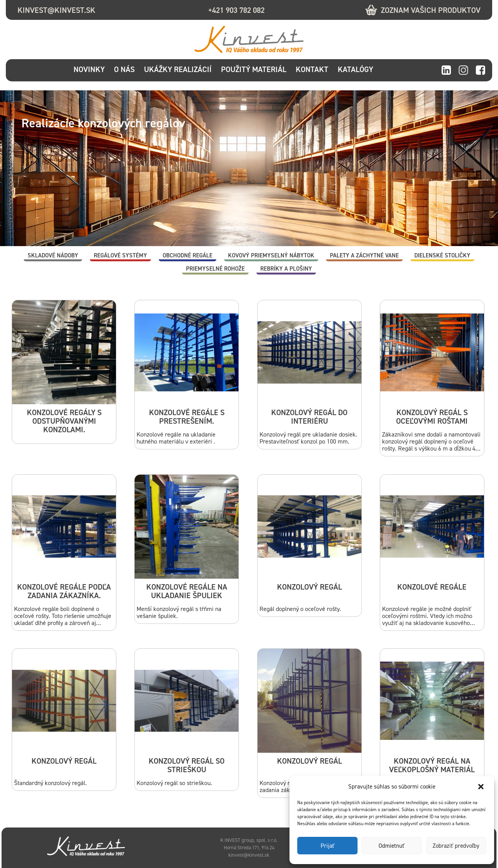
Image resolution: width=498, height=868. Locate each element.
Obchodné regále (188, 255)
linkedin (446, 70)
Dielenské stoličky (442, 255)
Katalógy (355, 69)
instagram (463, 70)
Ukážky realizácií (178, 69)
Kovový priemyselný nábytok (271, 255)
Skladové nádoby (53, 255)
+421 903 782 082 (236, 10)
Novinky (89, 69)
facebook (480, 70)
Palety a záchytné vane (364, 255)
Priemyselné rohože (215, 269)
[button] (482, 787)
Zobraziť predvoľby (456, 846)
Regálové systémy (120, 255)
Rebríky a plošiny (286, 269)
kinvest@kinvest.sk (56, 10)
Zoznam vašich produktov (431, 10)
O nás (124, 69)
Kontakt (312, 69)
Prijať (328, 846)
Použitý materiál (254, 69)
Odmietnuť (392, 846)
